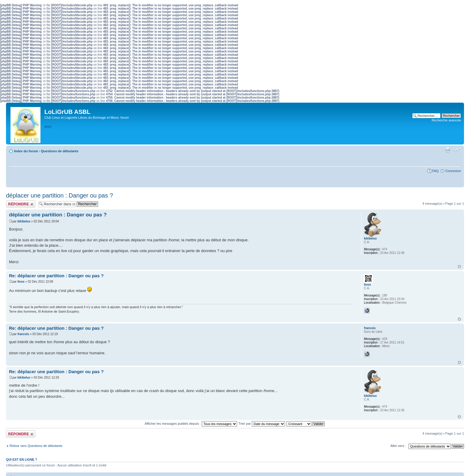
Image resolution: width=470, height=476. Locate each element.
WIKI (48, 127)
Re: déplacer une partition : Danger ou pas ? (56, 276)
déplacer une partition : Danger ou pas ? (59, 195)
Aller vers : (398, 446)
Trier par (262, 424)
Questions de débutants (59, 151)
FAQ (435, 171)
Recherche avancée (446, 120)
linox (21, 282)
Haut (459, 267)
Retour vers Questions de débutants (36, 446)
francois (23, 334)
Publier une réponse (21, 204)
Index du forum (26, 151)
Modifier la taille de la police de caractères (457, 150)
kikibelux (24, 221)
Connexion (453, 171)
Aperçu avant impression (448, 150)
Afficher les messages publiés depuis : (191, 424)
